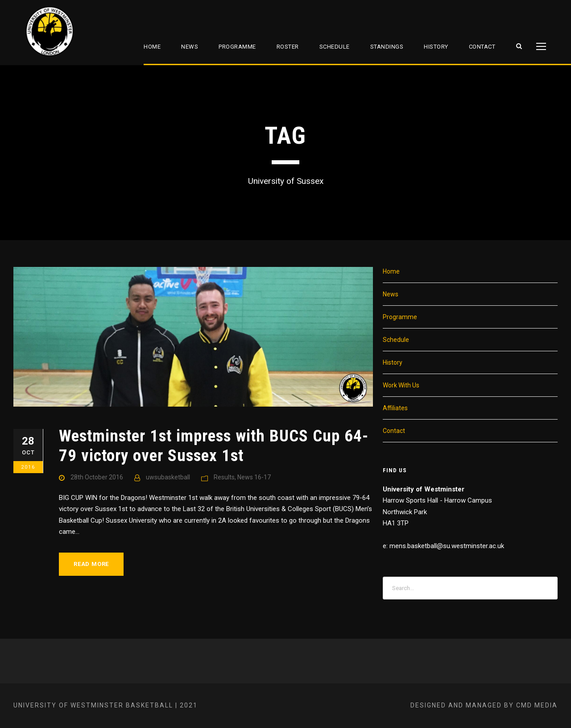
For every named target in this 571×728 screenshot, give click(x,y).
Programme (237, 47)
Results (224, 477)
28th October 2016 (97, 477)
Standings (387, 47)
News (190, 47)
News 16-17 (254, 477)
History (436, 47)
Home (152, 47)
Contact (482, 47)
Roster (288, 47)
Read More (91, 564)
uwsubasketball (168, 477)
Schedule (335, 47)
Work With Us (401, 385)
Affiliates (395, 408)
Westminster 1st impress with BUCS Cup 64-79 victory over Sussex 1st (214, 446)
